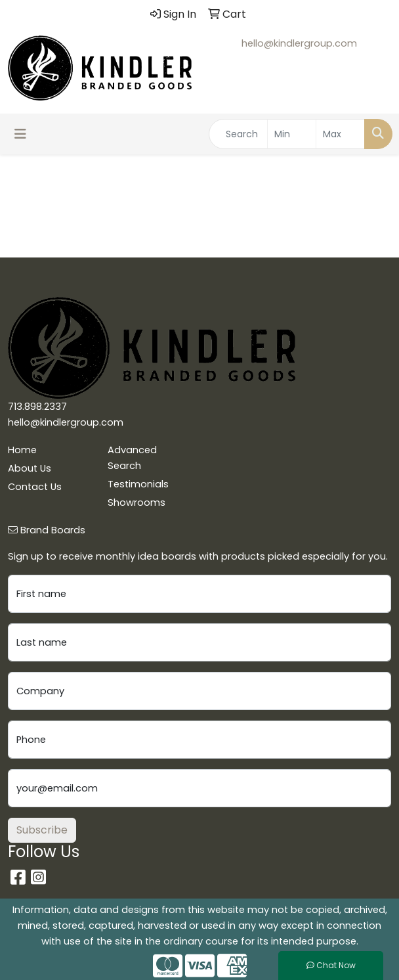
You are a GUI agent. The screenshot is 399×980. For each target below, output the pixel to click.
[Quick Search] (238, 134)
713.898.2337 (37, 407)
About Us (30, 468)
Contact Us (35, 487)
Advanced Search (132, 458)
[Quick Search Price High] (340, 134)
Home (22, 450)
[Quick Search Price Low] (292, 134)
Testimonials (138, 484)
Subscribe (42, 830)
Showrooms (136, 502)
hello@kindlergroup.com (299, 43)
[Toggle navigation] (20, 134)
